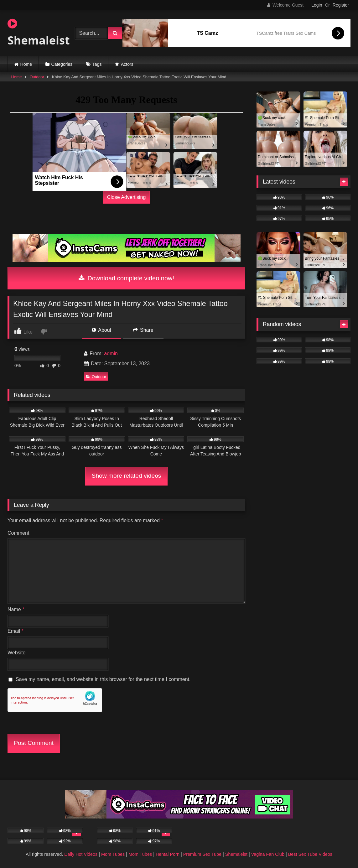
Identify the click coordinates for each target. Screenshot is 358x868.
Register (341, 5)
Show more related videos (127, 476)
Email (16, 631)
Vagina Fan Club (268, 854)
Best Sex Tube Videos (310, 854)
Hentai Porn (168, 854)
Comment (18, 533)
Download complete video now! (126, 278)
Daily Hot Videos (81, 854)
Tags (97, 64)
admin (111, 353)
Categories (62, 64)
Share (143, 330)
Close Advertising (127, 197)
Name (16, 609)
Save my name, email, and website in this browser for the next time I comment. (103, 679)
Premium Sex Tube (202, 854)
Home (26, 64)
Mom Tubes (113, 854)
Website (17, 653)
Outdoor (37, 77)
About (101, 330)
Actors (127, 64)
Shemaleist (36, 33)
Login (317, 5)
